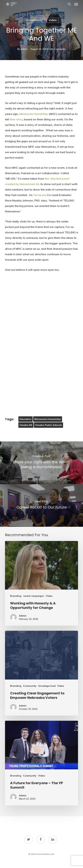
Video (53, 20)
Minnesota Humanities (34, 114)
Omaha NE (26, 425)
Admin (24, 49)
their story (16, 119)
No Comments (58, 49)
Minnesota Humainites (48, 419)
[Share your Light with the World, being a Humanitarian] (41, 463)
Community (34, 20)
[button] (76, 4)
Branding (16, 596)
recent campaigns (34, 596)
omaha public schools (49, 425)
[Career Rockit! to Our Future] (41, 505)
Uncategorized (47, 686)
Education (26, 419)
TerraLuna (40, 195)
